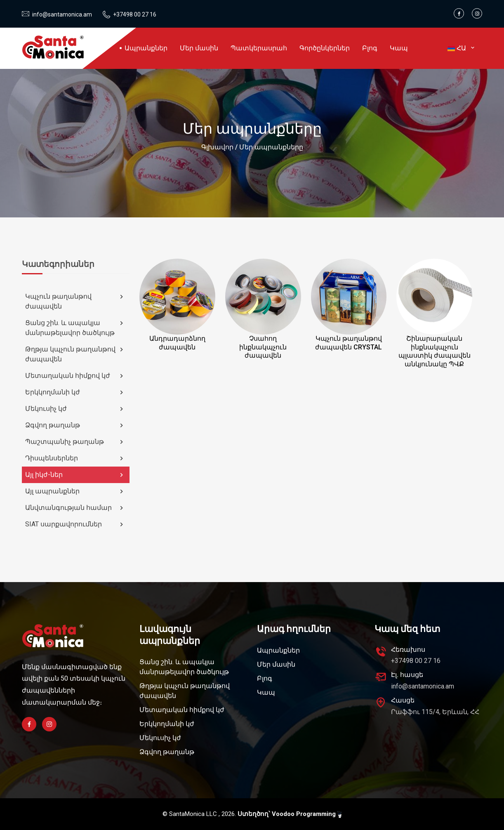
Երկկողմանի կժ (75, 392)
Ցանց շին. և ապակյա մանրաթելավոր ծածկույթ (75, 328)
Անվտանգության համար (75, 508)
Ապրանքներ (146, 48)
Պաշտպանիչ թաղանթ (75, 442)
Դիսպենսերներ (75, 458)
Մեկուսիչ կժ (75, 409)
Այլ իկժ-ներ (75, 475)
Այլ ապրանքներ (75, 491)
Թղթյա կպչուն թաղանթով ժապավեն (75, 354)
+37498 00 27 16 (135, 14)
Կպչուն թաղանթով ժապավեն (75, 301)
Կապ (399, 48)
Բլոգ (370, 48)
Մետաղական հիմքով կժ (75, 376)
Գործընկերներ (325, 48)
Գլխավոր (217, 147)
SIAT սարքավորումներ (75, 524)
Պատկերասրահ (259, 48)
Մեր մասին (199, 48)
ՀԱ (462, 48)
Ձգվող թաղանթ (75, 425)
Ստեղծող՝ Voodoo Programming (290, 814)
